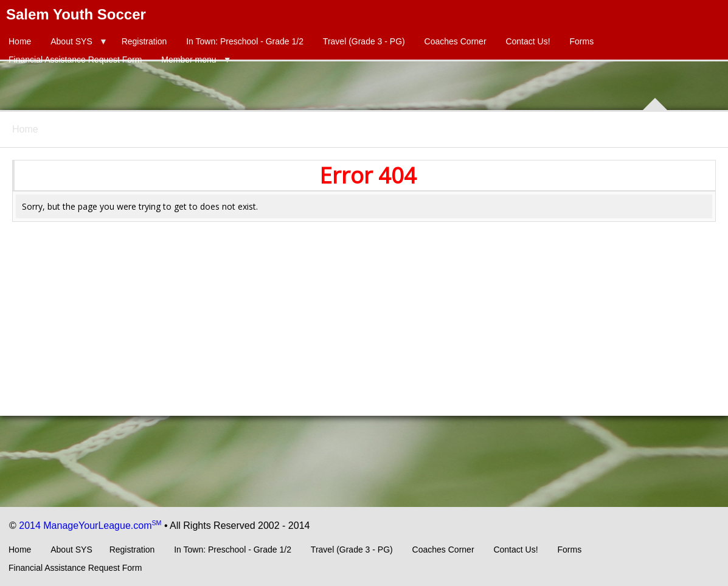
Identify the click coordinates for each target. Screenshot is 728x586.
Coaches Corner (456, 41)
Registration (144, 41)
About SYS (71, 41)
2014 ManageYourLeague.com (90, 526)
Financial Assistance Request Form (75, 60)
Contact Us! (528, 41)
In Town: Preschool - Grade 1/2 (245, 41)
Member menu (189, 60)
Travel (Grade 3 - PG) (364, 41)
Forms (581, 41)
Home (20, 41)
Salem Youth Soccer (76, 14)
